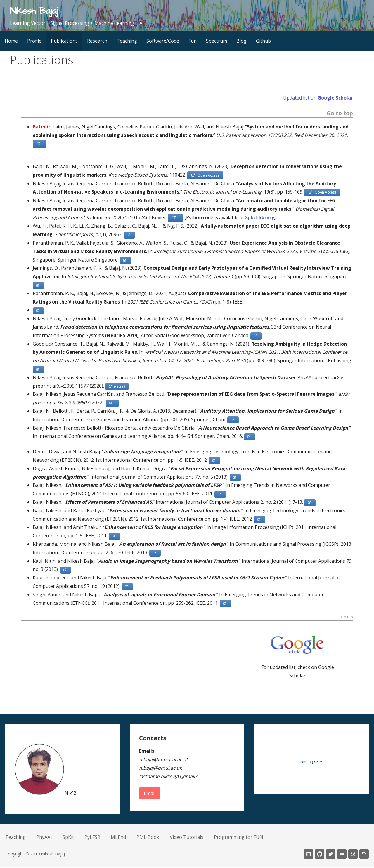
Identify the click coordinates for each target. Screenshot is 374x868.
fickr (342, 855)
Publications (64, 41)
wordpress (353, 855)
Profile (34, 41)
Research (97, 41)
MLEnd (118, 839)
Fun (193, 41)
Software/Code (163, 41)
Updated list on (318, 98)
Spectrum (217, 41)
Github (263, 41)
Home (11, 41)
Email (150, 795)
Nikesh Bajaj (34, 11)
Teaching (127, 41)
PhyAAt (44, 839)
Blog (241, 41)
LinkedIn (309, 855)
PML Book (148, 839)
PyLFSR (92, 839)
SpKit (68, 839)
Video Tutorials (187, 839)
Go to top (340, 114)
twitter (331, 855)
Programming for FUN (239, 839)
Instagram (364, 855)
